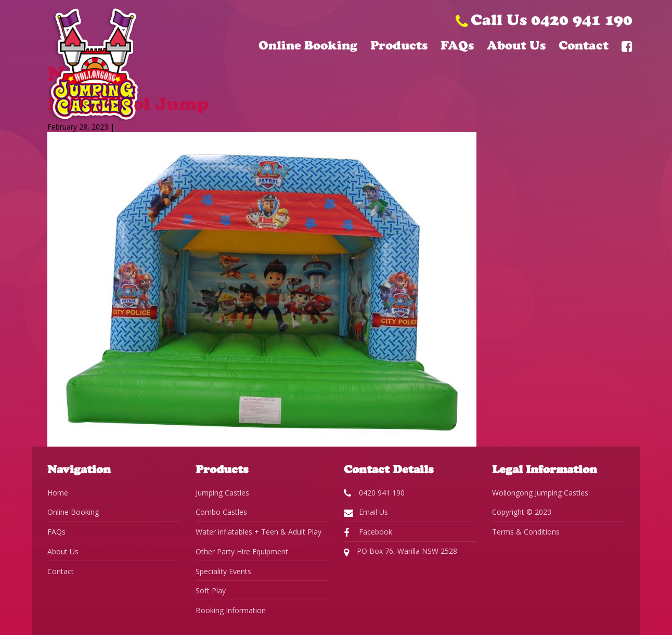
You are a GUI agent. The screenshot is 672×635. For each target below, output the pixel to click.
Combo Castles (221, 512)
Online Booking (308, 45)
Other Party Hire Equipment (242, 551)
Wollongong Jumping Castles (540, 493)
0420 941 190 (374, 493)
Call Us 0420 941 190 (544, 20)
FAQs (457, 45)
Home (58, 493)
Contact (584, 45)
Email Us (366, 512)
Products (399, 45)
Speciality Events (223, 571)
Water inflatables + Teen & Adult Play (259, 532)
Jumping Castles (222, 493)
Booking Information (231, 610)
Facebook (368, 532)
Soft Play (211, 590)
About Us (516, 45)
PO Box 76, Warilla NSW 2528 (400, 552)
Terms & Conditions (526, 532)
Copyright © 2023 (522, 512)
